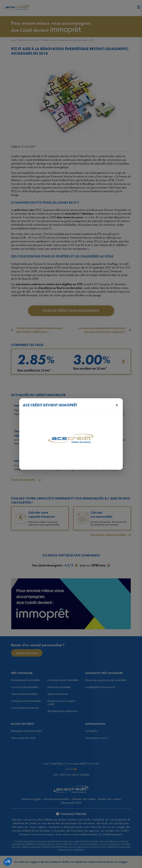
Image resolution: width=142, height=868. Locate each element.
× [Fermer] (117, 405)
